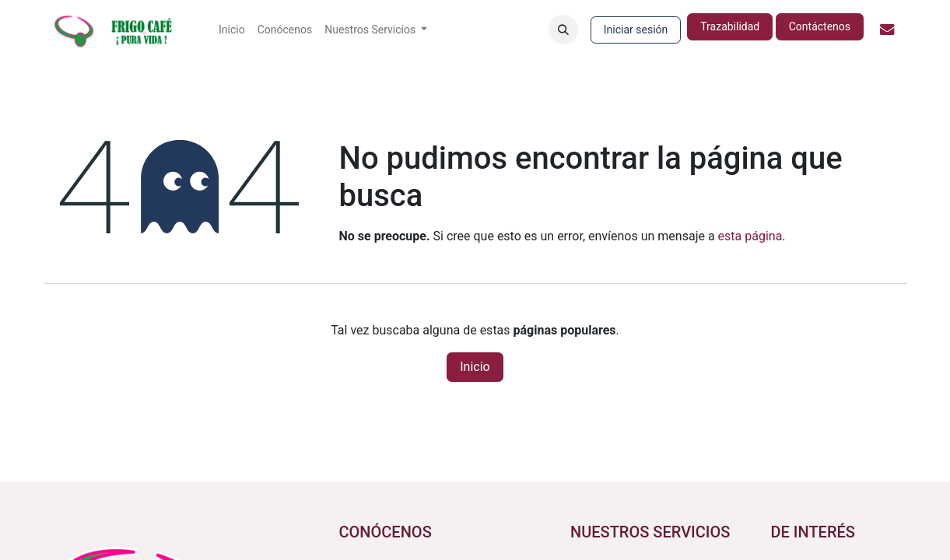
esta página (750, 236)
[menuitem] (232, 30)
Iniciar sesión (636, 30)
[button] (563, 30)
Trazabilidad (730, 26)
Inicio (475, 367)
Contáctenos (820, 26)
